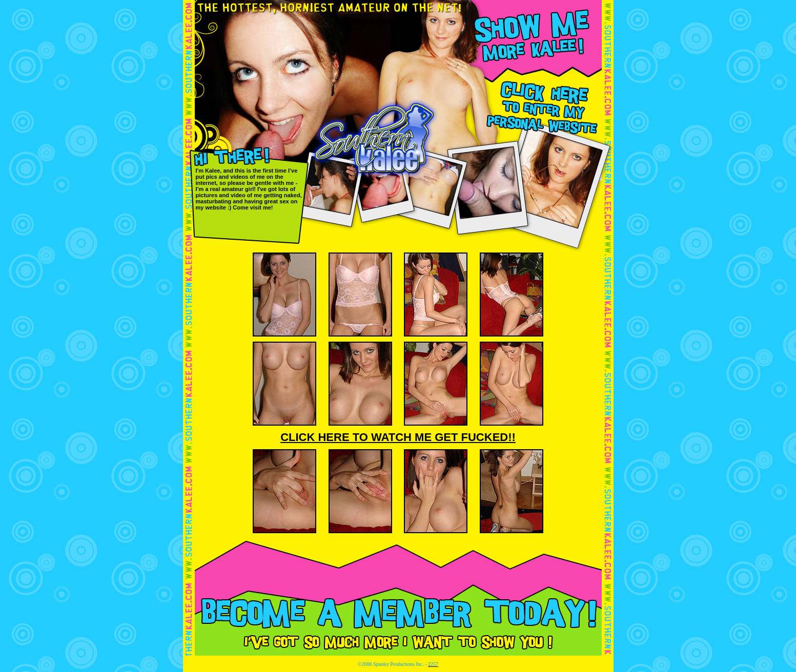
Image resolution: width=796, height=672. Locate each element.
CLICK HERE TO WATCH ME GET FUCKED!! (398, 437)
